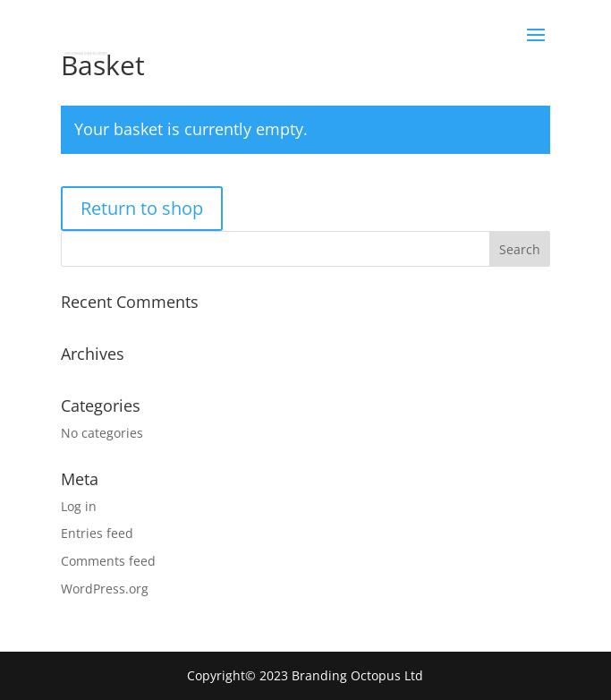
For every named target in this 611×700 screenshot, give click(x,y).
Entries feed (97, 533)
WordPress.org (105, 589)
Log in (79, 506)
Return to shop (142, 208)
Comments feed (108, 561)
